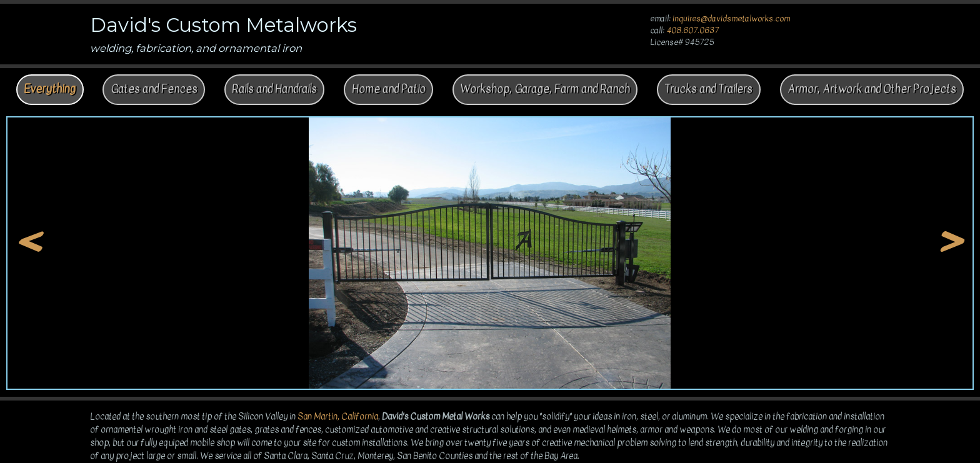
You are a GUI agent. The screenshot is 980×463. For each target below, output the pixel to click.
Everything (50, 89)
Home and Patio (389, 89)
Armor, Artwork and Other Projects (872, 89)
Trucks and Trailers (708, 89)
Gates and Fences (154, 89)
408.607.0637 (692, 31)
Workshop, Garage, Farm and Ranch (545, 89)
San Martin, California (338, 416)
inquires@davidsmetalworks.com (731, 19)
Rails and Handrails (274, 89)
